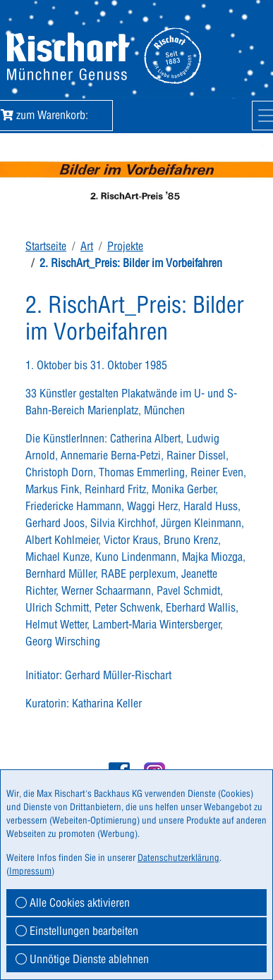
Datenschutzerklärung (178, 857)
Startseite (46, 246)
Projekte (125, 246)
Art (87, 246)
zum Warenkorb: (54, 115)
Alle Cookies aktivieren (73, 903)
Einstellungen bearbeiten (77, 931)
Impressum (30, 871)
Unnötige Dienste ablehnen (82, 959)
